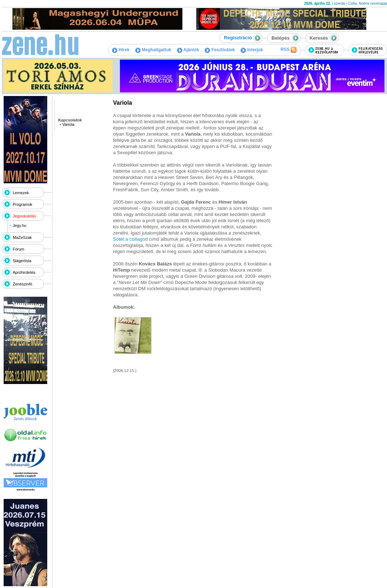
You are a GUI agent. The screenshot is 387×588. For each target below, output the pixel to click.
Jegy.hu (20, 225)
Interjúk (252, 50)
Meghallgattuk (153, 50)
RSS (289, 50)
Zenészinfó (23, 284)
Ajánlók (188, 50)
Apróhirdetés (24, 272)
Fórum (19, 249)
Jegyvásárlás (24, 216)
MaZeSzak (22, 237)
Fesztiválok (220, 50)
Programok (23, 204)
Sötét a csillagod (131, 239)
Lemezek (21, 193)
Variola (68, 124)
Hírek (121, 50)
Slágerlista (22, 261)
